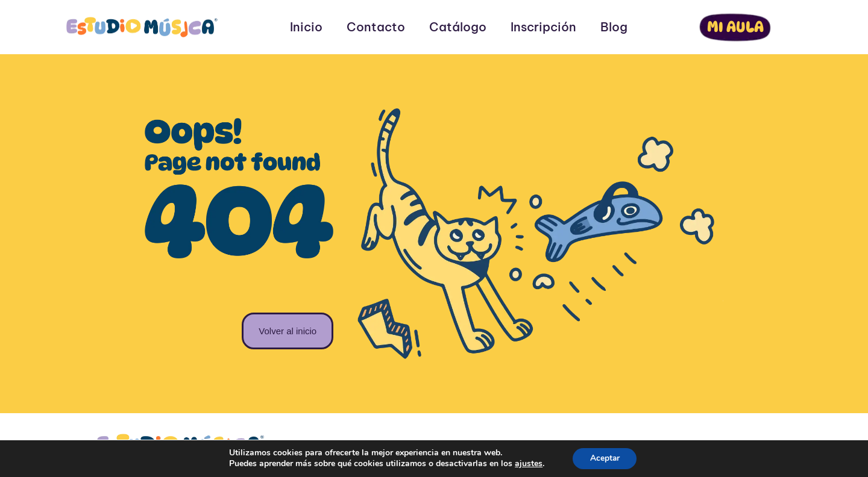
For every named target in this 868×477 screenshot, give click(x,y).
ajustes (527, 464)
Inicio (306, 27)
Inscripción (543, 27)
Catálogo (458, 27)
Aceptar (605, 458)
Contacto (376, 27)
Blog (614, 27)
